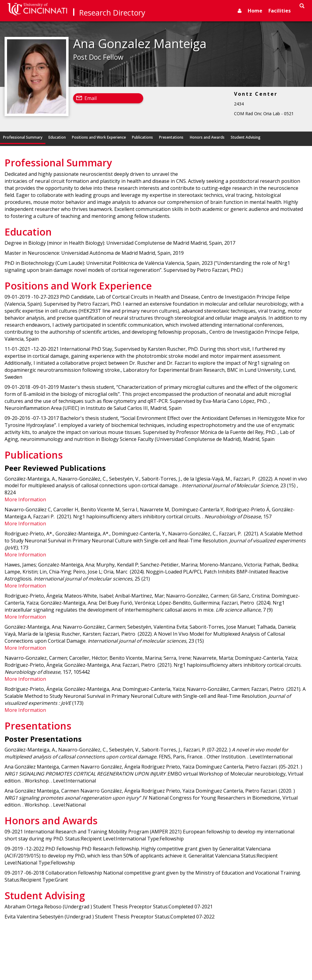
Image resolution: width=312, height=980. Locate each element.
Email (90, 98)
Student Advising (246, 137)
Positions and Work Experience (99, 137)
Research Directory (112, 12)
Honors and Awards (207, 137)
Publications (142, 137)
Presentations (171, 137)
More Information (25, 499)
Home (255, 11)
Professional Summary (23, 137)
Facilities (280, 11)
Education (57, 137)
